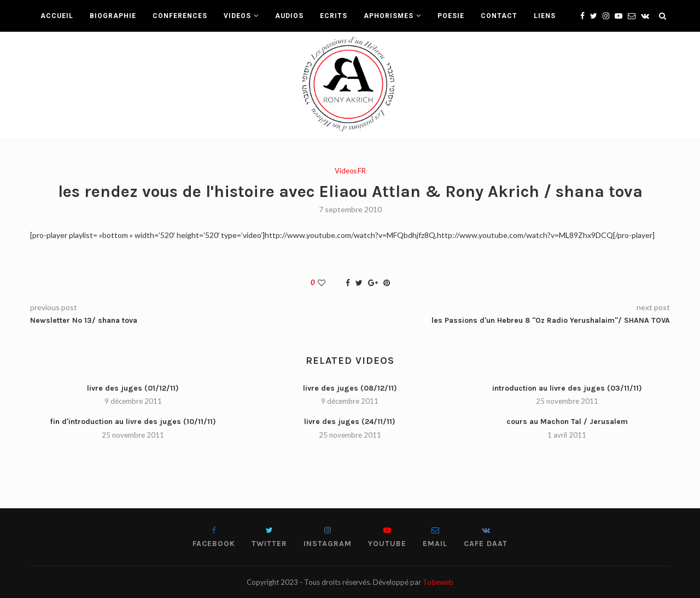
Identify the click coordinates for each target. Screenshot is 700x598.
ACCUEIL (57, 16)
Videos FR (350, 171)
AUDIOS (289, 16)
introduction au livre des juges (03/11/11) (567, 388)
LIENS (545, 16)
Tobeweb (438, 582)
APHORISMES (389, 16)
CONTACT (499, 16)
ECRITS (334, 16)
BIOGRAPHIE (113, 16)
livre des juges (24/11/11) (350, 422)
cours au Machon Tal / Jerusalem (567, 422)
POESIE (451, 16)
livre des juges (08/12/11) (350, 388)
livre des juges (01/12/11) (133, 388)
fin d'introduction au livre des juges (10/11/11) (133, 422)
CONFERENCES (180, 16)
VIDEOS (237, 16)
